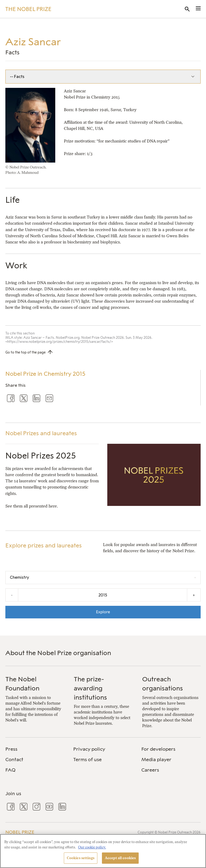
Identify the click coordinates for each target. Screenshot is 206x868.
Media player (156, 760)
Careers (150, 770)
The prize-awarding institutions (90, 688)
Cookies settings (81, 858)
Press (11, 749)
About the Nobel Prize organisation (58, 653)
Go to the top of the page (25, 352)
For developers (158, 749)
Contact (14, 760)
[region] (103, 851)
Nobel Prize (20, 832)
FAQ (10, 770)
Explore (103, 612)
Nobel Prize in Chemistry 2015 (45, 374)
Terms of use (87, 760)
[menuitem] (35, 749)
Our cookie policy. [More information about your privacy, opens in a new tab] (92, 847)
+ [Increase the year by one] (194, 595)
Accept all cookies (120, 858)
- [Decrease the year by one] (12, 595)
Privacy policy (89, 749)
